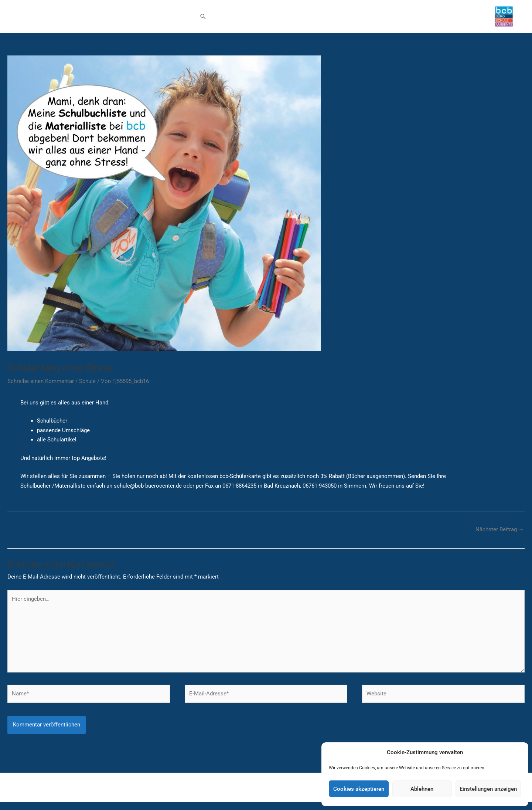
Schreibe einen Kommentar (41, 386)
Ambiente (95, 19)
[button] (203, 19)
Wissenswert (157, 19)
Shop (124, 19)
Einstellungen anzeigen (488, 789)
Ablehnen (422, 789)
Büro (24, 19)
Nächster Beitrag (500, 535)
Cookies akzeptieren (359, 789)
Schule (56, 19)
